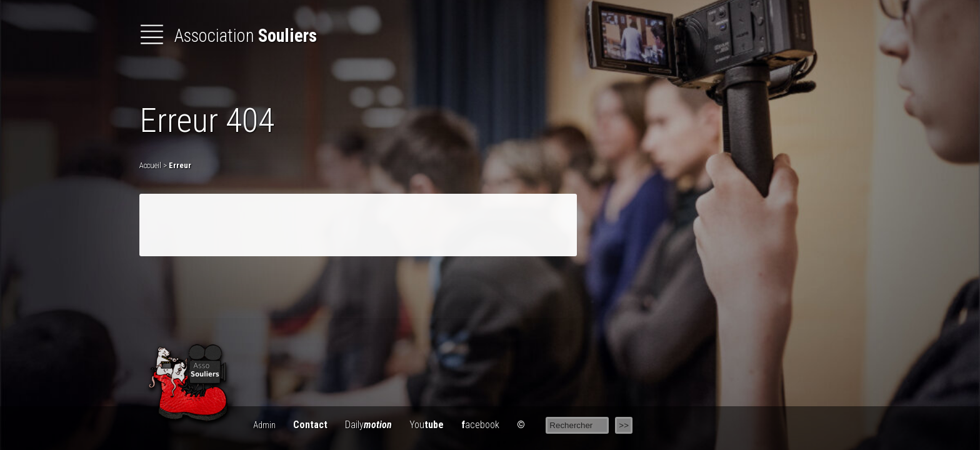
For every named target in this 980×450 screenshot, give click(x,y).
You (427, 425)
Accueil (150, 165)
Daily (368, 425)
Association (228, 36)
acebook (480, 425)
